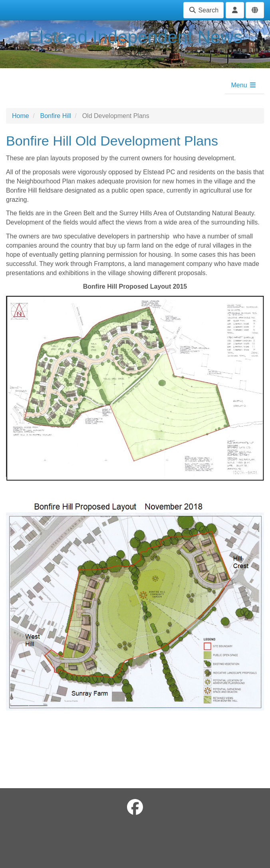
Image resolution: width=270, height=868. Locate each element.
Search (203, 10)
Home (21, 116)
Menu (244, 85)
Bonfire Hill (55, 116)
